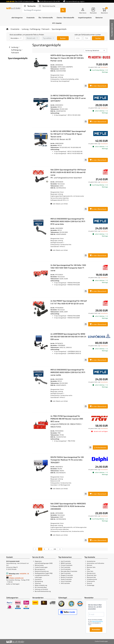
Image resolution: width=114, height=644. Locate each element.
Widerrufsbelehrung (41, 585)
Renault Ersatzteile (67, 577)
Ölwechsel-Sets (92, 575)
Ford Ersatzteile (66, 569)
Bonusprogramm (40, 569)
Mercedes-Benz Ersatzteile (69, 571)
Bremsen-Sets (91, 567)
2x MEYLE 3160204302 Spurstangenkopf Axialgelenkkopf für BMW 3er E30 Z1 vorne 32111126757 (68, 98)
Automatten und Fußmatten (95, 563)
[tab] (30, 6)
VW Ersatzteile (65, 583)
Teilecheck (38, 583)
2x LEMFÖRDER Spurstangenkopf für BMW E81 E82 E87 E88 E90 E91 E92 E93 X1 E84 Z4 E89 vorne (68, 337)
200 (55, 549)
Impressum (38, 579)
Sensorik (89, 583)
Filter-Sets (90, 571)
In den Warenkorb (98, 86)
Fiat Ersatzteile (65, 567)
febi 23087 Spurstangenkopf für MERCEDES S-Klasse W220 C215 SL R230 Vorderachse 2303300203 (68, 506)
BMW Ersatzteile (66, 563)
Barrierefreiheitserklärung (43, 591)
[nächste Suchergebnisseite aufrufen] (60, 549)
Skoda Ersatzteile (66, 579)
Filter (88, 569)
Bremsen (90, 565)
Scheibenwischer (92, 579)
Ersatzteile (15, 29)
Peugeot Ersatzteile (67, 575)
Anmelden (96, 630)
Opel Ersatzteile (66, 573)
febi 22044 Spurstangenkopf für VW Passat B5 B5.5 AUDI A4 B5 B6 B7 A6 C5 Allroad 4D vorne (68, 172)
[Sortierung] (95, 50)
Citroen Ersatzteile (67, 565)
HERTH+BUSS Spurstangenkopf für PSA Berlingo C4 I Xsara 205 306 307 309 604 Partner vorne (67, 58)
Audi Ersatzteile (66, 561)
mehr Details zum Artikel (59, 204)
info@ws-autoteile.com (16, 578)
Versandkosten (104, 67)
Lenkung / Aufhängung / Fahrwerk (36, 29)
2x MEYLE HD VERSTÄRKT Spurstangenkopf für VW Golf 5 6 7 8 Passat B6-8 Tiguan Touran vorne (68, 134)
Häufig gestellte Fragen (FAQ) (44, 573)
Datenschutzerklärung (42, 571)
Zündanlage (91, 585)
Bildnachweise (39, 565)
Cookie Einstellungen (41, 567)
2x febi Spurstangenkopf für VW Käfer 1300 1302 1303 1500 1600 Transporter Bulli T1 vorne (68, 268)
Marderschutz (91, 573)
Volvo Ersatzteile (66, 581)
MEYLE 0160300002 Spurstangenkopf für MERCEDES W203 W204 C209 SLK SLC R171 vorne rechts (68, 372)
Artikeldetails (100, 447)
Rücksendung (39, 581)
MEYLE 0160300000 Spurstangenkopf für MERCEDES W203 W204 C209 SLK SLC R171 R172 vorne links (68, 221)
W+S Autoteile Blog (41, 587)
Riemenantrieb (91, 577)
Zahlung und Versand (41, 589)
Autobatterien (91, 561)
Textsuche (31, 6)
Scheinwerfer (91, 581)
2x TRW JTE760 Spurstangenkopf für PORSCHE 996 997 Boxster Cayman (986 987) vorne (67, 419)
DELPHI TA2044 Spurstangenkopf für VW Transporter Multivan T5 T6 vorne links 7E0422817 (67, 460)
